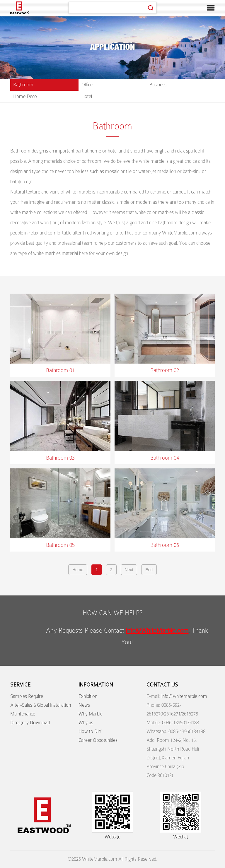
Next (129, 570)
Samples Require (27, 696)
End (149, 570)
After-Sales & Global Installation (41, 705)
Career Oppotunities (98, 740)
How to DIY (90, 731)
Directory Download (30, 723)
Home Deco (25, 96)
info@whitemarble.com (184, 696)
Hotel (87, 96)
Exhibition (88, 696)
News (84, 705)
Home (78, 570)
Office (87, 85)
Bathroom (23, 85)
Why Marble (91, 714)
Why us (86, 723)
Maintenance (23, 714)
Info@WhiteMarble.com (157, 630)
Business (158, 85)
